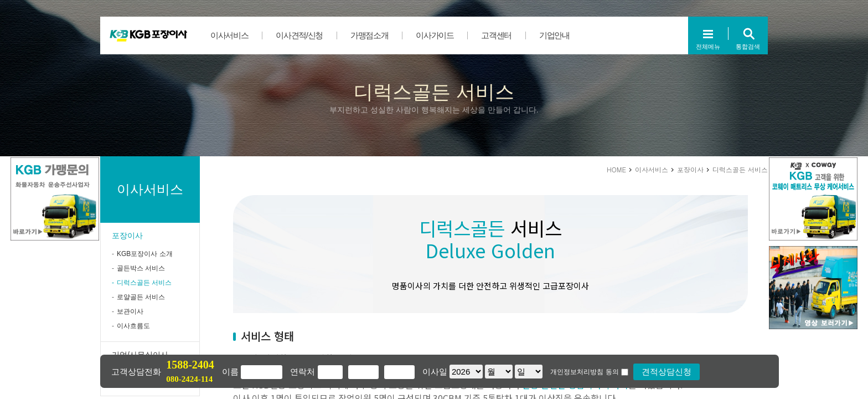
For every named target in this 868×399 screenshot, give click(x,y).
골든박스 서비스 (141, 268)
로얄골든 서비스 (141, 297)
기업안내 (554, 35)
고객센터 (496, 35)
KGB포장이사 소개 (145, 254)
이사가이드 (435, 35)
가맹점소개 (369, 35)
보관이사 (130, 311)
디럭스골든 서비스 (144, 283)
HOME (616, 169)
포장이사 (127, 236)
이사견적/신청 (299, 35)
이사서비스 (229, 35)
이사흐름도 (133, 326)
